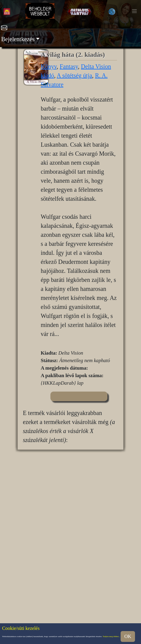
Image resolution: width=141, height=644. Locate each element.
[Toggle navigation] (134, 11)
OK (128, 636)
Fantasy (69, 66)
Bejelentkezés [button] (18, 39)
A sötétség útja (74, 75)
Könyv (49, 66)
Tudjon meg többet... (111, 636)
